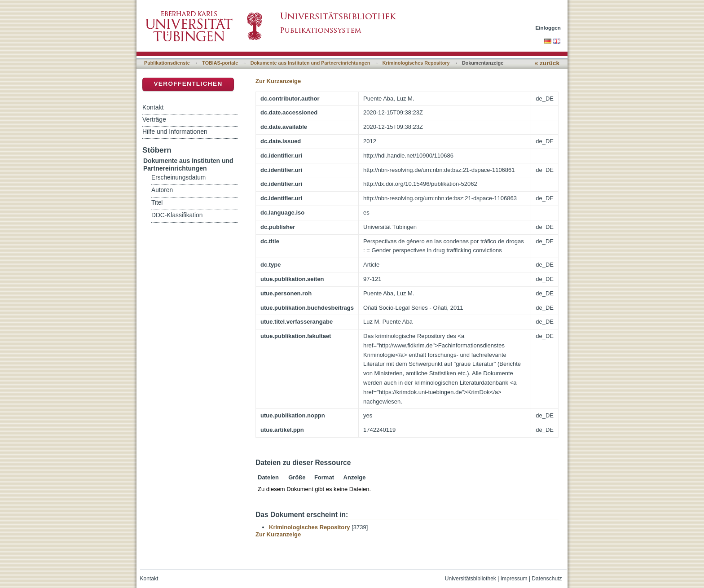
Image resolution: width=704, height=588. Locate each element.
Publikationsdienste (167, 63)
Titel (157, 203)
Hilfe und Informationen (175, 132)
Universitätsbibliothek (471, 579)
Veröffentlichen (188, 84)
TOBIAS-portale (220, 63)
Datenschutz (547, 579)
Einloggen (548, 28)
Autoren (162, 190)
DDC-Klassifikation (177, 215)
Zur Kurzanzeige (278, 81)
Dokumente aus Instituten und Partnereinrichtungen (310, 63)
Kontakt (153, 107)
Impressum (514, 579)
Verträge (154, 119)
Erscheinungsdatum (178, 178)
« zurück (547, 63)
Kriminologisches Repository (416, 63)
